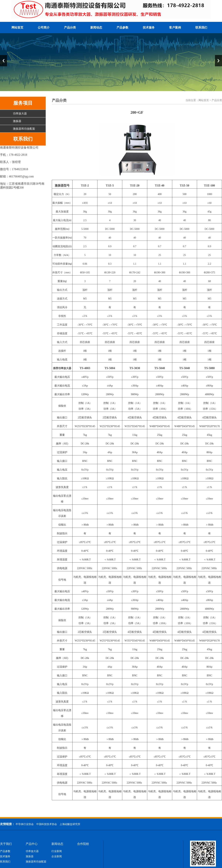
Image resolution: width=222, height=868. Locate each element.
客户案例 (175, 28)
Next (218, 61)
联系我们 (201, 28)
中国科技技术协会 (47, 824)
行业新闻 (57, 851)
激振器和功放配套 (24, 129)
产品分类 (70, 28)
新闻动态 (96, 28)
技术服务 (149, 28)
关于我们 (6, 844)
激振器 (17, 121)
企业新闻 (57, 857)
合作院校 (83, 844)
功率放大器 (20, 114)
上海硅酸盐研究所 (70, 824)
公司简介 (44, 28)
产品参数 (122, 28)
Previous (4, 61)
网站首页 (17, 28)
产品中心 (32, 844)
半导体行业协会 (25, 824)
